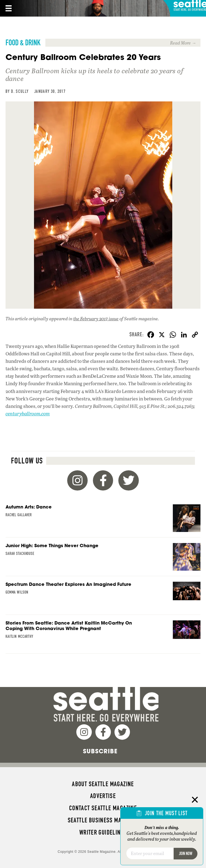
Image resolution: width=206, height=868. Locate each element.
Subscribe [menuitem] (100, 751)
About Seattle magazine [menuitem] (103, 784)
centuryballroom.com (28, 414)
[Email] (150, 853)
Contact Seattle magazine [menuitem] (103, 808)
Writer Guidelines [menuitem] (103, 832)
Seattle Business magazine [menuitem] (103, 820)
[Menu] (8, 8)
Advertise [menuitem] (103, 796)
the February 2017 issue (96, 318)
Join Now (186, 853)
